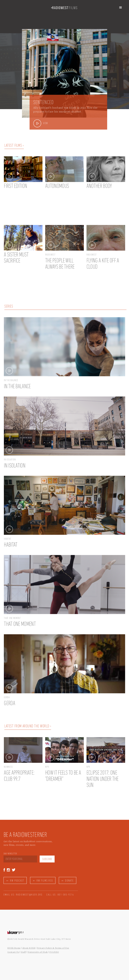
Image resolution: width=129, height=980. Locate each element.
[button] (121, 8)
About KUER (29, 948)
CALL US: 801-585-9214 (60, 895)
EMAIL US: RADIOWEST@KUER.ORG (23, 895)
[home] (64, 8)
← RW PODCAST (15, 881)
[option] (65, 71)
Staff (23, 952)
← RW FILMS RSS (43, 881)
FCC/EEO (54, 952)
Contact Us (13, 952)
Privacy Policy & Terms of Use (53, 948)
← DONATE (68, 881)
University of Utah (38, 952)
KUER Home (14, 948)
